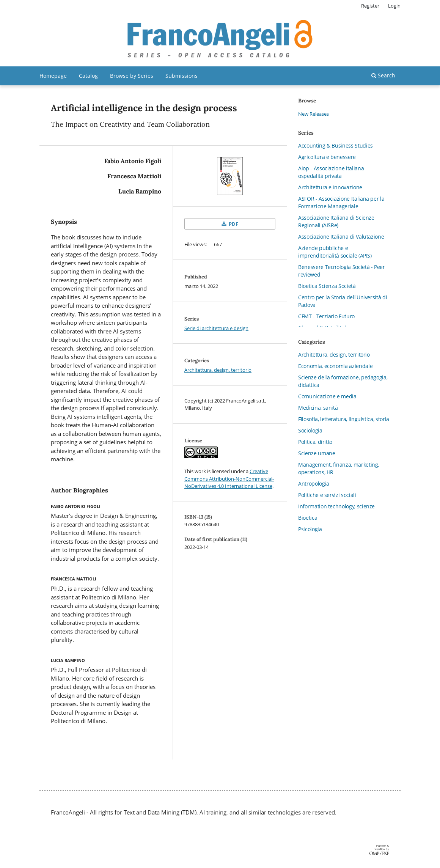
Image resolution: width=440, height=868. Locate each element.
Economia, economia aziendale (335, 366)
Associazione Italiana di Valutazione (341, 237)
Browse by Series (132, 76)
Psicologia (310, 529)
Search (383, 75)
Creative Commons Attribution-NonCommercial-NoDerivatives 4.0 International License (229, 479)
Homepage (53, 76)
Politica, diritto (315, 442)
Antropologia (314, 484)
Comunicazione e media (327, 396)
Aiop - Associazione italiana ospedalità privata (331, 172)
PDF (233, 224)
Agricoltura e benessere (327, 157)
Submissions (181, 76)
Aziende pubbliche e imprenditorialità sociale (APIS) (335, 252)
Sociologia (310, 430)
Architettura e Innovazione (330, 187)
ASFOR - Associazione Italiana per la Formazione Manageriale (341, 202)
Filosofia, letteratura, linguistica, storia (344, 419)
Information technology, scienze (336, 506)
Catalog (88, 76)
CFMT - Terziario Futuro (326, 316)
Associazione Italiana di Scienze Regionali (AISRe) (336, 221)
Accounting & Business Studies (335, 145)
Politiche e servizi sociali (327, 495)
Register (370, 6)
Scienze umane (317, 453)
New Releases (313, 114)
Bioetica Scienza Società (327, 286)
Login (394, 6)
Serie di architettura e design (216, 328)
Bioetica (308, 518)
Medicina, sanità (318, 408)
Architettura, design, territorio (218, 370)
